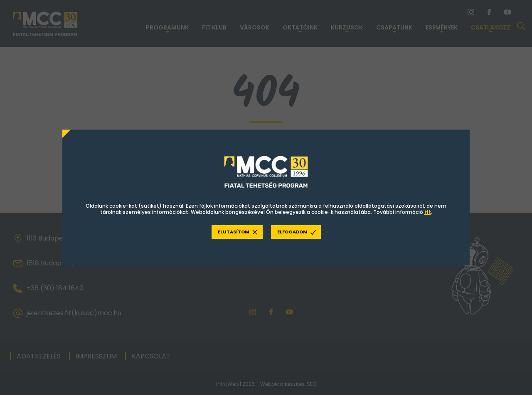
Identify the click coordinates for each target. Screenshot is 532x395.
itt (428, 212)
